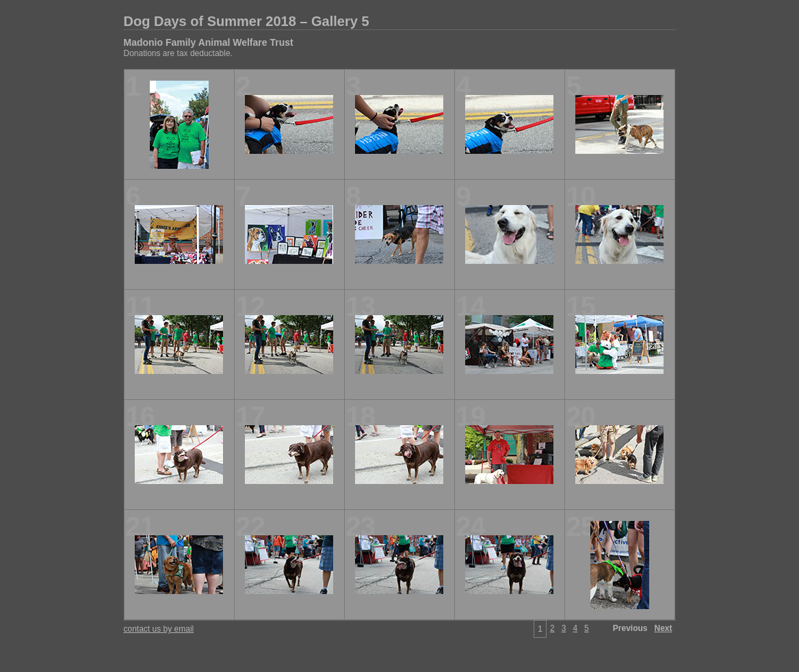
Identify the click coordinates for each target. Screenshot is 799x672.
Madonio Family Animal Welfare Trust (209, 42)
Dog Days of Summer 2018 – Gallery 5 (247, 21)
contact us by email (159, 629)
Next (663, 628)
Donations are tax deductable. (178, 53)
